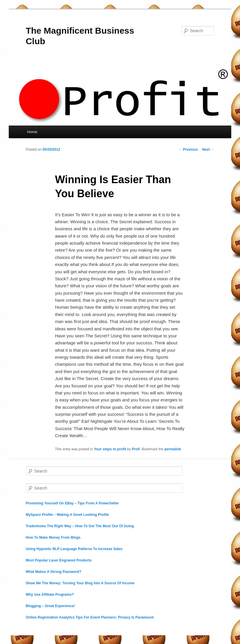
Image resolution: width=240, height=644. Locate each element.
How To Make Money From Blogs (53, 537)
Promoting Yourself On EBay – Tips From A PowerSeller (72, 503)
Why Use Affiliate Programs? (50, 595)
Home (32, 132)
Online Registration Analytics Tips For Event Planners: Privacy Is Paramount (90, 617)
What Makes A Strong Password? (54, 572)
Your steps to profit (110, 449)
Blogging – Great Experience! (50, 606)
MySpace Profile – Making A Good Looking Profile (67, 515)
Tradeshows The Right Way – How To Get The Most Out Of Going (80, 526)
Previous (188, 150)
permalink (173, 449)
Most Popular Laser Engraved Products (59, 560)
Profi (136, 449)
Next (208, 150)
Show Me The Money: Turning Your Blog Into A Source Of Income (80, 583)
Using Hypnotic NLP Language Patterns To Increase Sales (74, 549)
